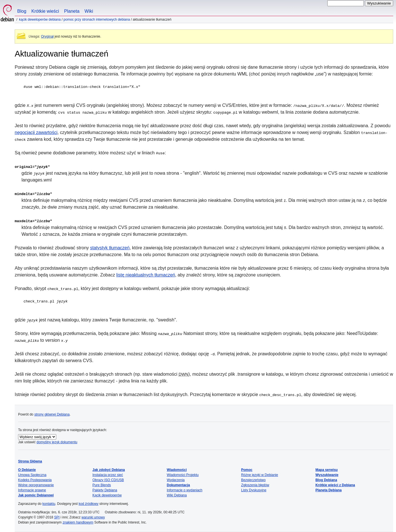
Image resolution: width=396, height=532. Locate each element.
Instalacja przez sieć (108, 475)
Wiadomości (177, 470)
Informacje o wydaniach (185, 490)
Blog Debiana (326, 480)
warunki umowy (93, 517)
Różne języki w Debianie (260, 475)
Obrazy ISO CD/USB (108, 480)
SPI (57, 517)
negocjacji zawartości (36, 132)
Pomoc (247, 470)
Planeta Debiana (329, 490)
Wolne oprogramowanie (36, 485)
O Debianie (27, 470)
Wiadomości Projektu (183, 475)
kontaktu (49, 504)
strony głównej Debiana (52, 414)
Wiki (89, 11)
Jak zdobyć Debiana (109, 470)
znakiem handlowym (78, 522)
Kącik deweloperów (107, 495)
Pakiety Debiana (105, 490)
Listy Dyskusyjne (254, 490)
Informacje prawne (32, 490)
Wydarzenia (176, 480)
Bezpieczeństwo (253, 480)
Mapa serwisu (327, 470)
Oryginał (47, 36)
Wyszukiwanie (327, 475)
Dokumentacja (178, 485)
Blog (22, 11)
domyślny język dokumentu (57, 442)
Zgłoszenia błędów (255, 485)
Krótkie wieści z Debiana (335, 485)
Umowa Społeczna (32, 475)
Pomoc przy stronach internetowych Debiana (97, 20)
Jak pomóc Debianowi (36, 495)
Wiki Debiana (177, 495)
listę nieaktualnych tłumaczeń (146, 275)
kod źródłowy (88, 504)
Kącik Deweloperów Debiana (40, 20)
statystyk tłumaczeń (110, 248)
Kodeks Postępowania (35, 480)
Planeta (72, 11)
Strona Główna (30, 461)
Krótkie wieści (45, 11)
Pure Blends (102, 485)
